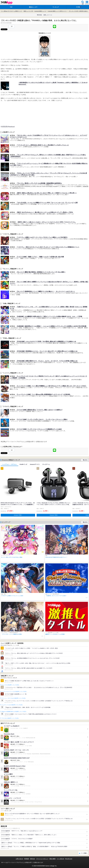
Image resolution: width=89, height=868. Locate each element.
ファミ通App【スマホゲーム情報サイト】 (11, 11)
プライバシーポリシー (42, 859)
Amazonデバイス (35, 464)
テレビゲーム (46, 464)
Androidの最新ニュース (40, 11)
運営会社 (33, 859)
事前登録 (39, 15)
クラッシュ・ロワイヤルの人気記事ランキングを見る (14, 698)
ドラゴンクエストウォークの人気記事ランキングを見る (14, 692)
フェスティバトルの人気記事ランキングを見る (12, 705)
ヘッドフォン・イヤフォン (9, 464)
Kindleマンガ (23, 464)
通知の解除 (53, 859)
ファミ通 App (7, 3)
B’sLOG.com (69, 859)
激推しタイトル (48, 15)
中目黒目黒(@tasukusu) (8, 126)
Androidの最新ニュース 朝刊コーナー (57, 11)
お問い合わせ (19, 859)
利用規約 (27, 859)
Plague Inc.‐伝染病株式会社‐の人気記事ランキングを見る (14, 712)
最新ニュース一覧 (28, 11)
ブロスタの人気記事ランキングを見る (10, 718)
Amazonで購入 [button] (18, 515)
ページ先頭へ (84, 853)
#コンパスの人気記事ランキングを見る (10, 685)
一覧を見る (85, 460)
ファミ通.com (60, 859)
